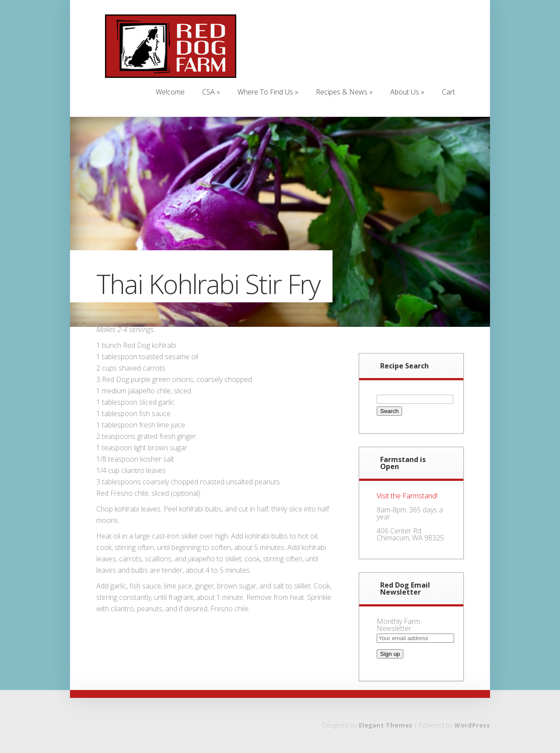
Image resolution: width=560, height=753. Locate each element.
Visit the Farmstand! (407, 496)
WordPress (472, 725)
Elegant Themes (386, 725)
